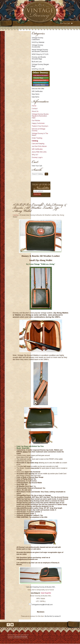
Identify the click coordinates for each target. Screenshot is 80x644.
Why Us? (35, 155)
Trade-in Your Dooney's (40, 126)
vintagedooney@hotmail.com (42, 605)
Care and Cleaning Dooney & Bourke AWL (41, 587)
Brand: (32, 596)
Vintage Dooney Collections (37, 39)
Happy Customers (38, 123)
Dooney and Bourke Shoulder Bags (39, 58)
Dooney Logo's (37, 157)
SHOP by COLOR (38, 69)
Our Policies (36, 121)
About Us (35, 111)
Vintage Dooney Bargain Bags (40, 65)
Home (34, 106)
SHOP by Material (38, 42)
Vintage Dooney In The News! (40, 134)
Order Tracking (37, 138)
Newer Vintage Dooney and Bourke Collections (40, 51)
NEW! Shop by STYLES (40, 54)
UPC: (38, 601)
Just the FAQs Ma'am (39, 146)
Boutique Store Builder (21, 636)
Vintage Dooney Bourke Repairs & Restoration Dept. (40, 116)
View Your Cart (65, 23)
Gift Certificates (37, 91)
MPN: (38, 599)
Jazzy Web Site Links (39, 152)
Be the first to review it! (53, 616)
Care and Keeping (38, 144)
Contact (35, 109)
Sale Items (35, 97)
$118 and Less (37, 62)
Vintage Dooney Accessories (37, 46)
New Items (36, 94)
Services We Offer (38, 89)
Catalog (35, 141)
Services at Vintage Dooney (38, 130)
